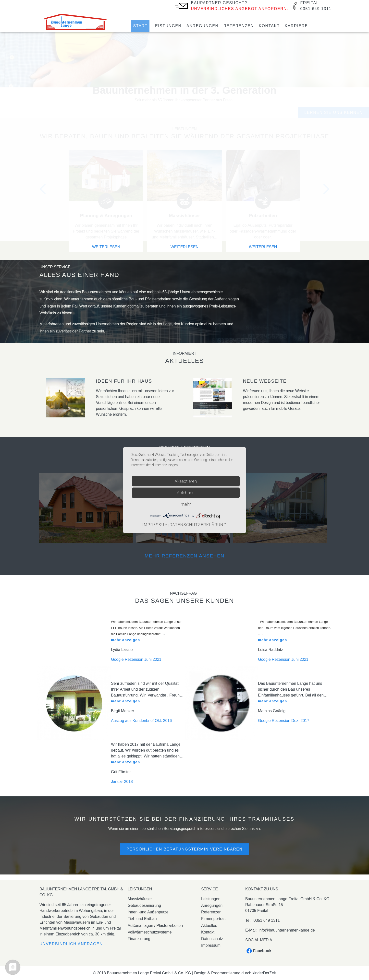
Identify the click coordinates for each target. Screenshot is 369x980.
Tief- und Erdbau (142, 919)
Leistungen (167, 26)
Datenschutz (212, 939)
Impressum (211, 945)
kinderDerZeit (264, 973)
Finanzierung (139, 939)
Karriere (296, 26)
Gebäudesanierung (144, 905)
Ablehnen (186, 492)
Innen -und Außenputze (148, 912)
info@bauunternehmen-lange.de (287, 930)
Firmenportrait (213, 919)
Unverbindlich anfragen (71, 944)
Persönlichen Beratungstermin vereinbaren (184, 849)
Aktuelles (209, 926)
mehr (186, 504)
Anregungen (203, 26)
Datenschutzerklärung (198, 525)
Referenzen (239, 26)
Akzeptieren (186, 481)
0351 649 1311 (267, 920)
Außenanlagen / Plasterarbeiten (155, 926)
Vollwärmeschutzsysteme (150, 932)
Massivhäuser (140, 899)
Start (140, 26)
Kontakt (269, 26)
